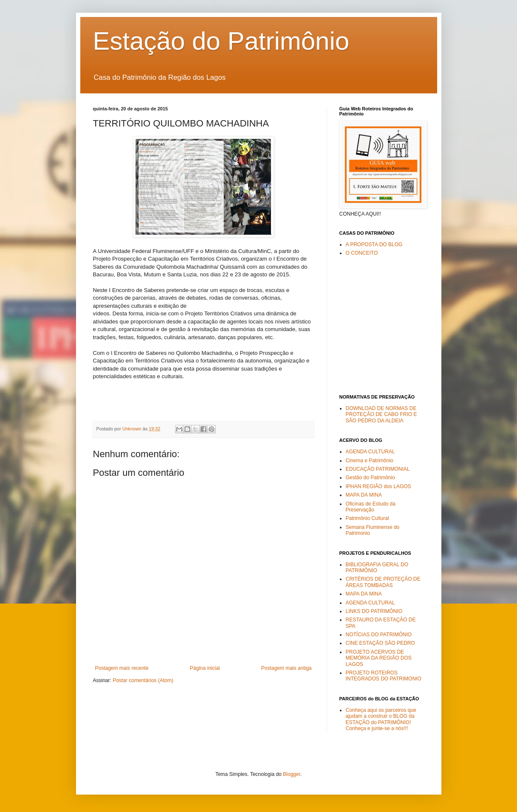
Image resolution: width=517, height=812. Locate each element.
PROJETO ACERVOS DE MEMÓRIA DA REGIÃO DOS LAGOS (379, 658)
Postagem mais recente (122, 668)
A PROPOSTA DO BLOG (374, 244)
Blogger (292, 774)
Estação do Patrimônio (221, 41)
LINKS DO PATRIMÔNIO (374, 611)
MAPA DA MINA (364, 495)
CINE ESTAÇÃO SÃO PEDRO (380, 643)
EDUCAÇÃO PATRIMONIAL (378, 469)
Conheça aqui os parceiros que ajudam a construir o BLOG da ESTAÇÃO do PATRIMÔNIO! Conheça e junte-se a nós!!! (381, 719)
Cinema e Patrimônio (370, 461)
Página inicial (205, 668)
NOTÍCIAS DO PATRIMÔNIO (379, 635)
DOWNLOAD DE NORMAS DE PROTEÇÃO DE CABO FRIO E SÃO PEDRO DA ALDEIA (381, 414)
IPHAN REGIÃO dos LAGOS (379, 486)
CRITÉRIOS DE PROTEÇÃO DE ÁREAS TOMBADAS (383, 582)
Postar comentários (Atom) (143, 680)
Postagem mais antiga (287, 668)
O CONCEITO (362, 253)
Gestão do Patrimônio (370, 478)
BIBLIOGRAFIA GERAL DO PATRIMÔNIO (377, 568)
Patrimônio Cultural (367, 518)
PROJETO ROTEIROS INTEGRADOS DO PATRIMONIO (384, 676)
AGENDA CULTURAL (370, 452)
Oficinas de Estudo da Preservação (371, 507)
